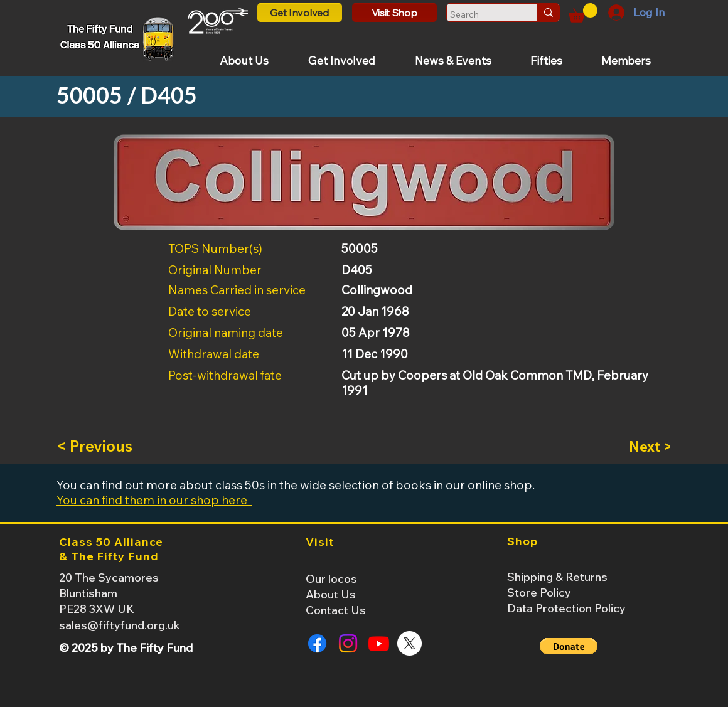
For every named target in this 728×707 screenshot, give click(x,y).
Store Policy (539, 593)
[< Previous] (98, 447)
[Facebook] (317, 643)
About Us (331, 594)
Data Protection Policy (566, 608)
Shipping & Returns (557, 577)
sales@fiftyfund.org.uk (120, 625)
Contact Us (336, 610)
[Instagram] (348, 643)
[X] (409, 643)
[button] (583, 13)
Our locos (331, 579)
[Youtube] (379, 643)
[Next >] (640, 447)
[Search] (480, 14)
